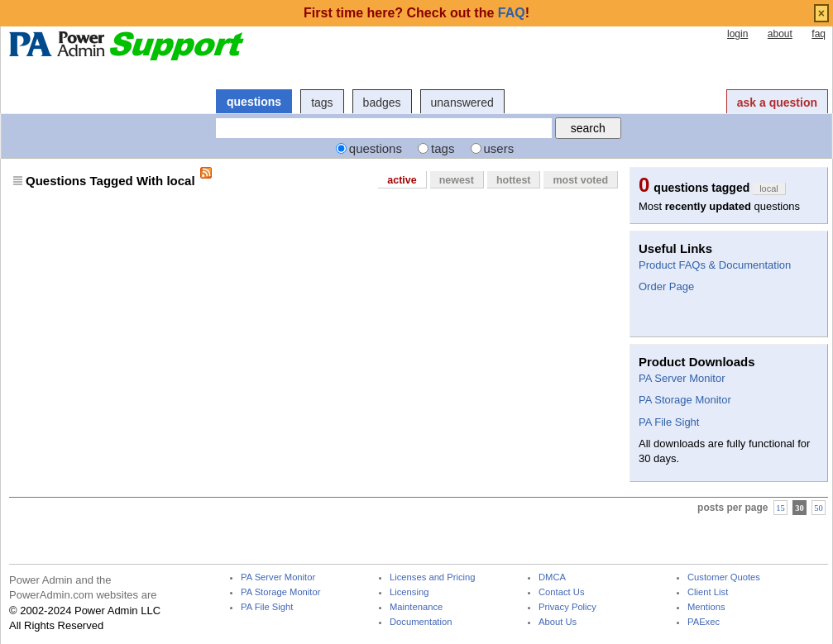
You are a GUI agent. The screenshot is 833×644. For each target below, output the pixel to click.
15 (780, 507)
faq (819, 34)
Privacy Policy (567, 607)
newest (457, 180)
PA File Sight (669, 422)
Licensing (409, 592)
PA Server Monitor (682, 378)
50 (819, 507)
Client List (708, 592)
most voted (580, 180)
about (780, 34)
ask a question (777, 103)
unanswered (462, 103)
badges (382, 103)
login (737, 34)
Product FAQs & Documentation (715, 265)
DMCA (552, 577)
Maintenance (416, 607)
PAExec (704, 622)
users (499, 148)
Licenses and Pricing (433, 577)
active (402, 180)
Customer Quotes (724, 577)
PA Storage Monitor (685, 400)
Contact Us (562, 592)
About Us (558, 622)
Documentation (421, 622)
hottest (514, 180)
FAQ (512, 13)
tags (322, 103)
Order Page (666, 286)
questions (254, 102)
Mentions (706, 607)
